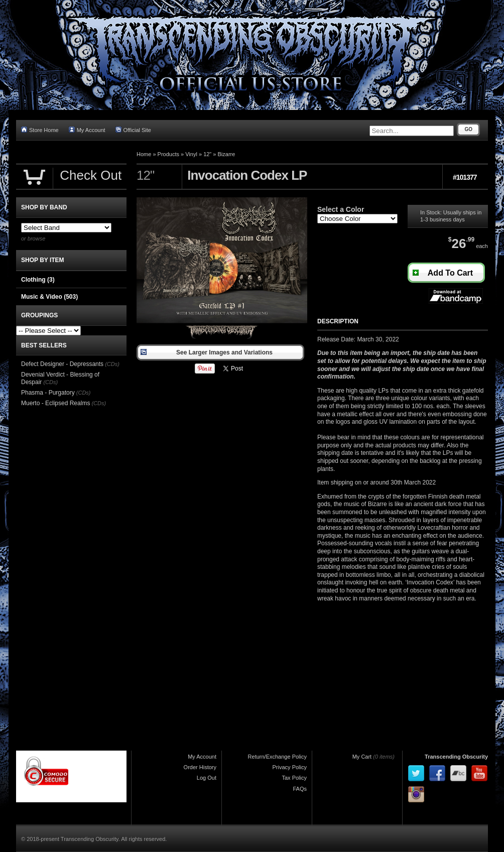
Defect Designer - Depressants (62, 364)
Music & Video (49, 297)
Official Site (133, 130)
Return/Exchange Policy (277, 757)
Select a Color (341, 209)
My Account (87, 130)
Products (168, 154)
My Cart (362, 757)
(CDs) (112, 364)
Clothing (38, 280)
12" (207, 154)
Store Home (40, 130)
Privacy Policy (290, 767)
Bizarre (227, 154)
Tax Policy (294, 778)
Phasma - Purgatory (48, 393)
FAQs (300, 789)
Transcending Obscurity (456, 757)
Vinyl (191, 154)
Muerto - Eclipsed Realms (55, 403)
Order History (200, 767)
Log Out (207, 778)
